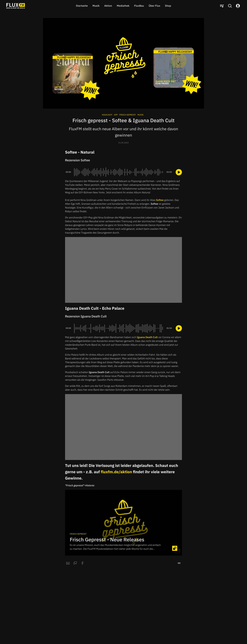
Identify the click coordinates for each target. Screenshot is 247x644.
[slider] (119, 172)
